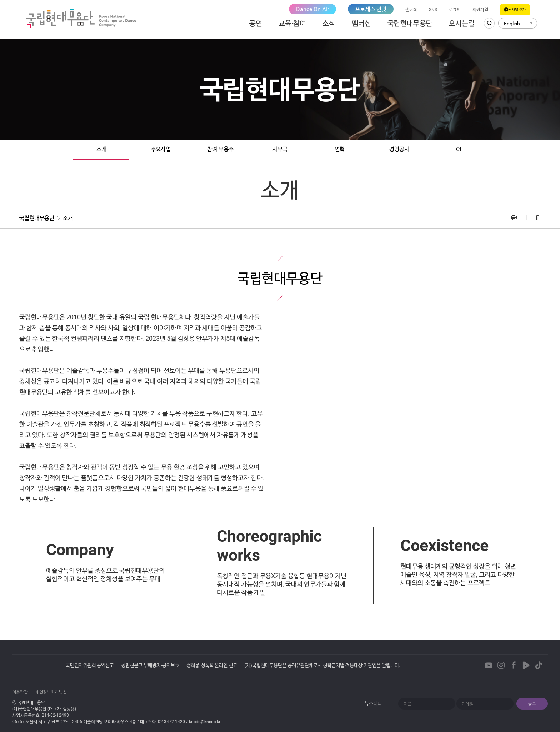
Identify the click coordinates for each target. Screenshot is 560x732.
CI (459, 149)
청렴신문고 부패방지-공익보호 (150, 665)
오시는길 (462, 23)
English (512, 24)
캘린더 (411, 10)
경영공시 (399, 149)
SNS (433, 10)
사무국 (280, 149)
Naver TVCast (526, 665)
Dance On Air (312, 9)
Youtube (489, 665)
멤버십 (361, 23)
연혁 (340, 149)
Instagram (501, 665)
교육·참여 (292, 23)
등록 (532, 704)
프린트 (518, 217)
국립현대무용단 (410, 23)
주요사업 (161, 149)
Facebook (534, 217)
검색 (489, 23)
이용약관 (20, 692)
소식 (329, 23)
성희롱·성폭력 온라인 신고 (212, 665)
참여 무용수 (220, 149)
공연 (256, 23)
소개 (101, 149)
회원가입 (480, 10)
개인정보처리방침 (51, 692)
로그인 (455, 10)
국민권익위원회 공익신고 (90, 665)
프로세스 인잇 (371, 9)
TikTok (539, 665)
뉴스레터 (373, 703)
